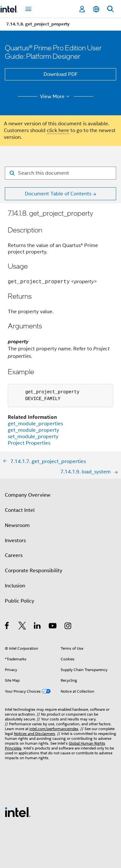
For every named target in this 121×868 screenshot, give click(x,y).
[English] (96, 9)
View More (56, 97)
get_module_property (33, 430)
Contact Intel (20, 510)
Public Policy (20, 601)
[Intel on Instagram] (68, 627)
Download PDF (61, 74)
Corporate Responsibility (34, 571)
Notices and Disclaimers (35, 734)
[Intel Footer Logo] (18, 812)
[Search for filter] (60, 173)
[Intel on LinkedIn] (38, 627)
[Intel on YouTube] (53, 627)
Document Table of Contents (58, 194)
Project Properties (29, 443)
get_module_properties (35, 424)
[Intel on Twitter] (22, 627)
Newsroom (17, 525)
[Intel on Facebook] (7, 627)
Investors (15, 541)
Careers (14, 555)
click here (58, 130)
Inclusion (15, 586)
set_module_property (33, 437)
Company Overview (28, 495)
